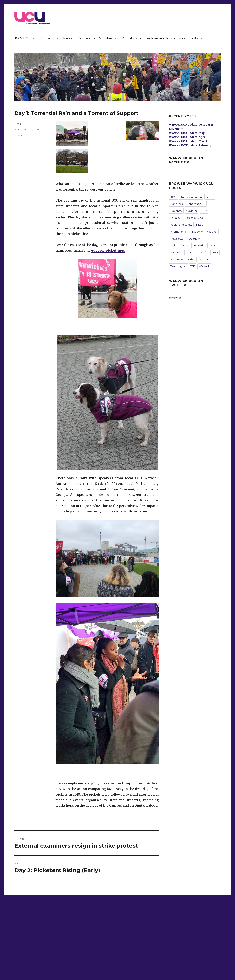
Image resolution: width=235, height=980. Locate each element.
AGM (173, 197)
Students (205, 259)
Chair (18, 124)
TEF (193, 266)
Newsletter (177, 239)
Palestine (200, 245)
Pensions (176, 252)
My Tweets (176, 298)
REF (216, 252)
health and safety (181, 225)
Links (194, 38)
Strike (191, 259)
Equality (175, 218)
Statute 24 (177, 259)
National (212, 232)
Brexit (210, 197)
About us (130, 38)
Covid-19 (192, 211)
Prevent (191, 252)
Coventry (176, 211)
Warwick (204, 266)
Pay (212, 245)
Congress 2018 (196, 204)
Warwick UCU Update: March (188, 141)
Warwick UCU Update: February (190, 146)
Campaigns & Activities (95, 38)
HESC (200, 225)
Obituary (194, 239)
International (178, 232)
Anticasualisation (191, 197)
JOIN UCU (22, 38)
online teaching (180, 245)
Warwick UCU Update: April (187, 137)
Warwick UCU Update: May (187, 133)
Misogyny (197, 232)
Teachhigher (178, 266)
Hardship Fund (194, 218)
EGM (204, 211)
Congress (176, 204)
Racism (205, 252)
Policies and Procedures (166, 38)
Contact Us (49, 38)
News (68, 38)
